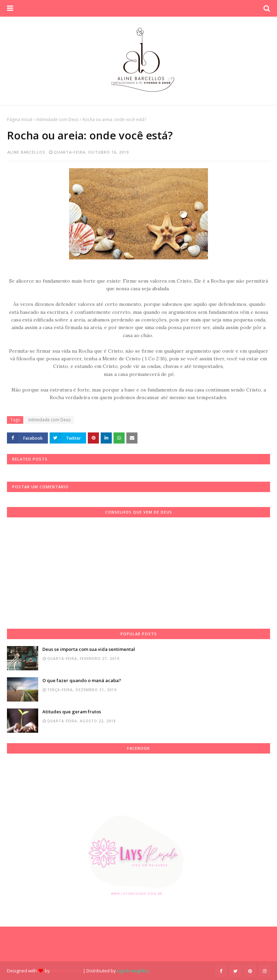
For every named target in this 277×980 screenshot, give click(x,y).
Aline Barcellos (26, 152)
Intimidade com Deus (57, 119)
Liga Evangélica (133, 971)
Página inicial (20, 119)
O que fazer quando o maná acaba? (82, 680)
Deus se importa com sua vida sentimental (89, 649)
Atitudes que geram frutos (72, 712)
